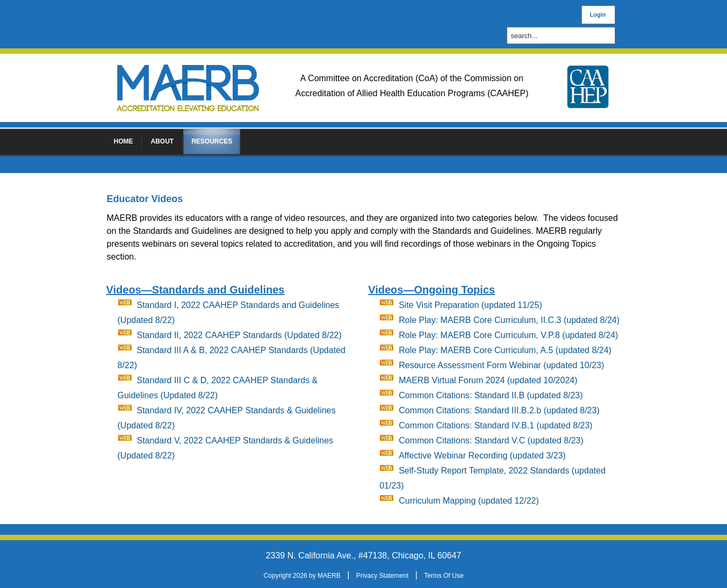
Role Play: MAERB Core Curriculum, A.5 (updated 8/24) (505, 350)
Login (598, 15)
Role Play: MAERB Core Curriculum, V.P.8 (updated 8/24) (508, 335)
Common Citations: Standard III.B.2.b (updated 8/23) (499, 410)
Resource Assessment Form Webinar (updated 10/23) (501, 365)
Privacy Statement (382, 576)
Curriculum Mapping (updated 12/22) (469, 501)
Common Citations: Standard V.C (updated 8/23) (491, 440)
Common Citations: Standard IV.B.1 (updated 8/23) (496, 425)
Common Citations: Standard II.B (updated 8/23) (491, 395)
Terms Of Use (444, 576)
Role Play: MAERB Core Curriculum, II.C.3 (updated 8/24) (509, 320)
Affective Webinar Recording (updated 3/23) (482, 456)
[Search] (564, 36)
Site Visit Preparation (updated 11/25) (470, 305)
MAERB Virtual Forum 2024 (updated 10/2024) (488, 380)
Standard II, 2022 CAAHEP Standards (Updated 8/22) (239, 335)
